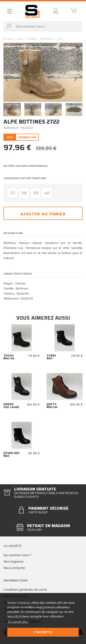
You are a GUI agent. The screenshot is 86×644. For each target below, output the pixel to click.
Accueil (8, 39)
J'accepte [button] (43, 632)
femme (32, 39)
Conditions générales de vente (25, 590)
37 (13, 193)
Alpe (21, 39)
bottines (47, 39)
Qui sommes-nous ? (17, 555)
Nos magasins (14, 561)
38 (24, 193)
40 (47, 193)
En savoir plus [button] (18, 622)
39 (36, 193)
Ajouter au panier (43, 214)
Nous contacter (14, 568)
